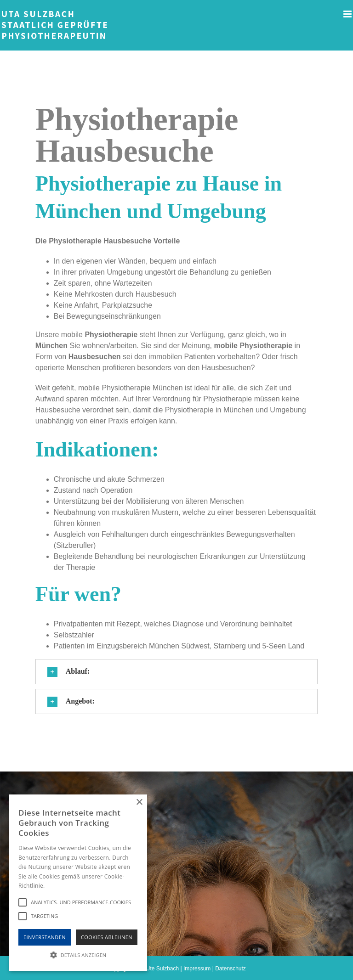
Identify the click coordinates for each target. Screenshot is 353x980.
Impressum (197, 969)
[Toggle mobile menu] (348, 14)
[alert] (78, 883)
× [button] (139, 803)
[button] (176, 672)
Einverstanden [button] (45, 937)
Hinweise (58, 886)
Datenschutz (231, 969)
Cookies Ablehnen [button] (107, 937)
